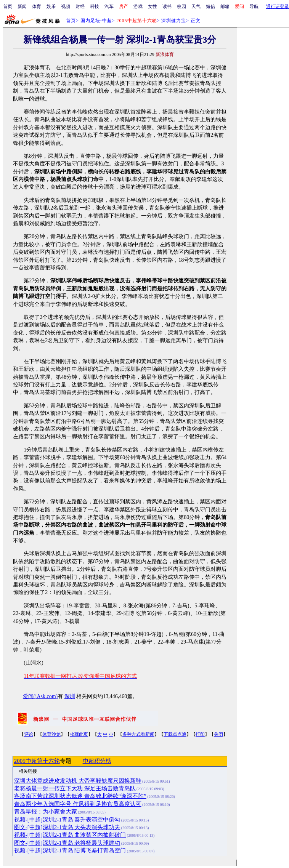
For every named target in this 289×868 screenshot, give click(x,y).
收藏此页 (79, 734)
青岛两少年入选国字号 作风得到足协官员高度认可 (78, 804)
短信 (210, 6)
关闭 (218, 734)
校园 (181, 6)
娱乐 (51, 6)
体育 (37, 6)
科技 (95, 6)
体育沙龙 (51, 734)
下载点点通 (175, 734)
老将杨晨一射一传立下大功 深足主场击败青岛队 (75, 788)
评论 (29, 734)
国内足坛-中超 (96, 21)
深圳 (70, 696)
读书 (167, 6)
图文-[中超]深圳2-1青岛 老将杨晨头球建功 (67, 843)
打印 (200, 734)
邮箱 (225, 6)
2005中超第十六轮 (37, 761)
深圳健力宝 (174, 21)
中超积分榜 (97, 761)
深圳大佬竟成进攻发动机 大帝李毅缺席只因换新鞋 (78, 781)
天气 (196, 6)
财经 (80, 6)
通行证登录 (278, 6)
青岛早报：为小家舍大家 (46, 812)
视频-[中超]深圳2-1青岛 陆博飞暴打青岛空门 (70, 850)
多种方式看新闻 (138, 734)
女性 (153, 6)
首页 (8, 6)
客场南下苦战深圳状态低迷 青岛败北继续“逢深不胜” (80, 796)
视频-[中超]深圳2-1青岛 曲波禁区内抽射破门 (70, 835)
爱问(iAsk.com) (40, 696)
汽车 (109, 6)
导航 (254, 6)
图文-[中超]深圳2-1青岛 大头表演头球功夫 (67, 827)
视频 (66, 6)
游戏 (138, 6)
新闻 (22, 6)
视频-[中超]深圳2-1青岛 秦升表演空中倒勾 (67, 820)
